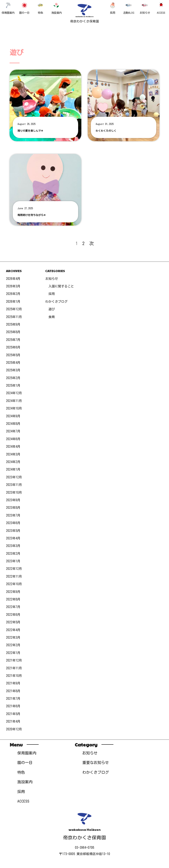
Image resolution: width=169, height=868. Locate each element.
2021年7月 (13, 699)
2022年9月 (13, 592)
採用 (113, 8)
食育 (52, 317)
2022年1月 (13, 653)
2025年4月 (13, 363)
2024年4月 (13, 447)
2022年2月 (13, 645)
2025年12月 (14, 309)
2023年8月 (13, 508)
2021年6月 (13, 706)
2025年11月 (14, 317)
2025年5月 (13, 355)
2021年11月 (14, 668)
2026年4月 (13, 279)
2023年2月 (13, 554)
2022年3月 (13, 637)
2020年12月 (14, 729)
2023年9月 (13, 500)
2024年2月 (13, 462)
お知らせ (145, 8)
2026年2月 (13, 294)
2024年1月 (13, 469)
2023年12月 (14, 477)
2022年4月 (13, 630)
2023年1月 (13, 561)
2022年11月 (14, 576)
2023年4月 (13, 538)
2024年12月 (14, 393)
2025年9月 (13, 324)
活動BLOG (129, 8)
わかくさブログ (56, 302)
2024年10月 (14, 408)
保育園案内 (8, 8)
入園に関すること (61, 286)
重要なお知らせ (96, 762)
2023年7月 (13, 515)
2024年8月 (13, 424)
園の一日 (24, 8)
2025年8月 (13, 332)
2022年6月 (13, 615)
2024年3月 (13, 454)
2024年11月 (14, 401)
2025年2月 (13, 378)
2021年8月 (13, 691)
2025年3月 (13, 370)
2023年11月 (14, 485)
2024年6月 (13, 439)
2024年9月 (13, 416)
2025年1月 (13, 385)
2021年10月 (14, 676)
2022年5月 (13, 622)
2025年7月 (13, 340)
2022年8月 (13, 599)
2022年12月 (14, 569)
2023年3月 (13, 546)
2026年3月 (13, 286)
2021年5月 (13, 714)
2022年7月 (13, 607)
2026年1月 (13, 302)
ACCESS (161, 8)
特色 (40, 8)
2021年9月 (13, 683)
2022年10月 (14, 584)
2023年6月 (13, 523)
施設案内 (57, 8)
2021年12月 (14, 660)
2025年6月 (13, 347)
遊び (52, 309)
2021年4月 (13, 721)
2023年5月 (13, 531)
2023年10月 (14, 492)
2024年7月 (13, 431)
